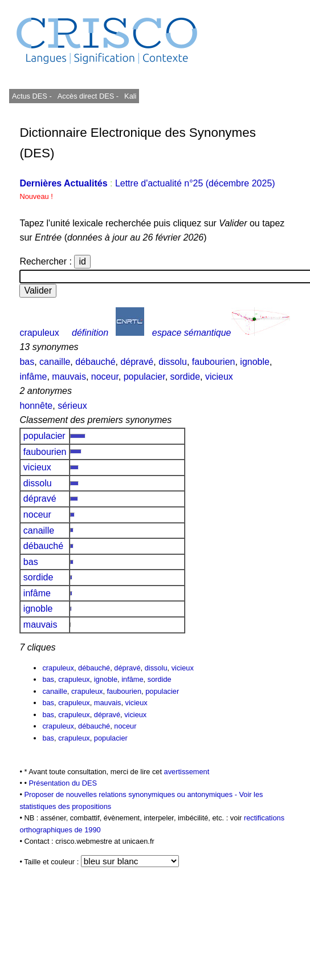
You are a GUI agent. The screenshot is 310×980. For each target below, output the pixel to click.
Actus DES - (32, 96)
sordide (185, 377)
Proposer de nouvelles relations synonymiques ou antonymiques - (131, 794)
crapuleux (39, 333)
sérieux (72, 406)
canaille (55, 362)
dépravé (137, 362)
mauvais (69, 377)
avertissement (187, 772)
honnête (36, 406)
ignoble (255, 362)
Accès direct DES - (88, 96)
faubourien (214, 362)
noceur (105, 377)
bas (27, 362)
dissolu (173, 362)
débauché (95, 362)
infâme (33, 377)
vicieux (219, 377)
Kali (130, 96)
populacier (144, 377)
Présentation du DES (63, 783)
